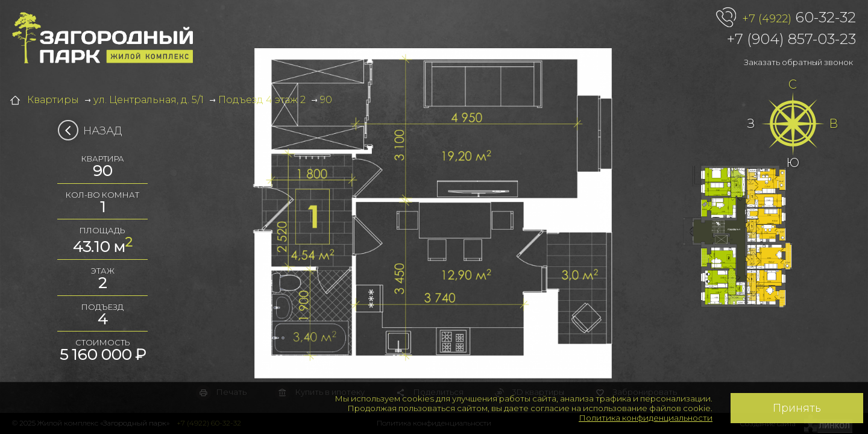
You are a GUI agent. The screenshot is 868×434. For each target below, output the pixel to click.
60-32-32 (799, 18)
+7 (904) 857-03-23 (791, 39)
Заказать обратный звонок (798, 62)
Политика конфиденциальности (646, 418)
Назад (94, 131)
